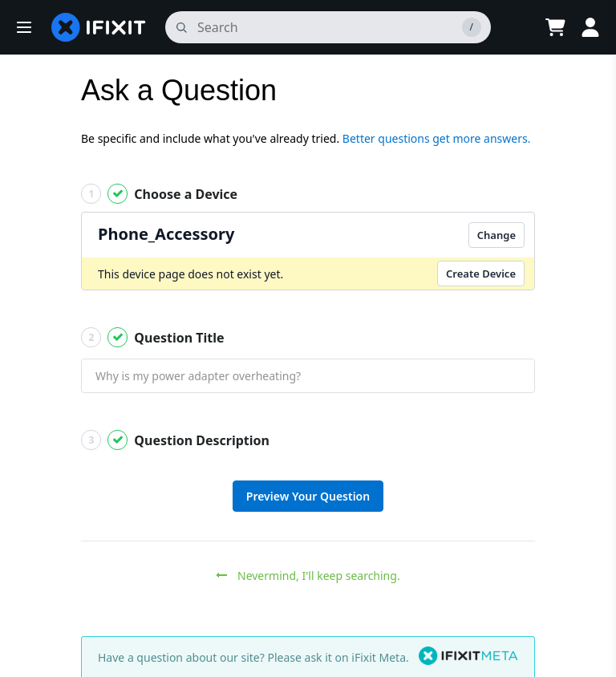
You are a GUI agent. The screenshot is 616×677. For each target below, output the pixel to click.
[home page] (99, 27)
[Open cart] (555, 27)
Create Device (481, 274)
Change (496, 235)
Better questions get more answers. (437, 138)
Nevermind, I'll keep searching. (308, 576)
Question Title (153, 337)
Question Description (175, 440)
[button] (24, 27)
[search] (328, 27)
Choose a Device (159, 194)
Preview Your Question (308, 496)
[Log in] (590, 27)
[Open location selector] (515, 27)
